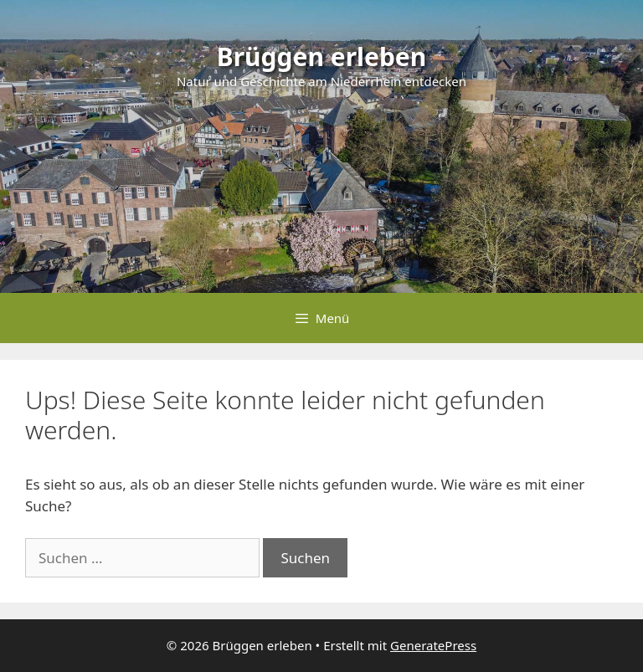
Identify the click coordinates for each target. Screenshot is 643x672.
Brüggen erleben (322, 56)
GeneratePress (433, 645)
